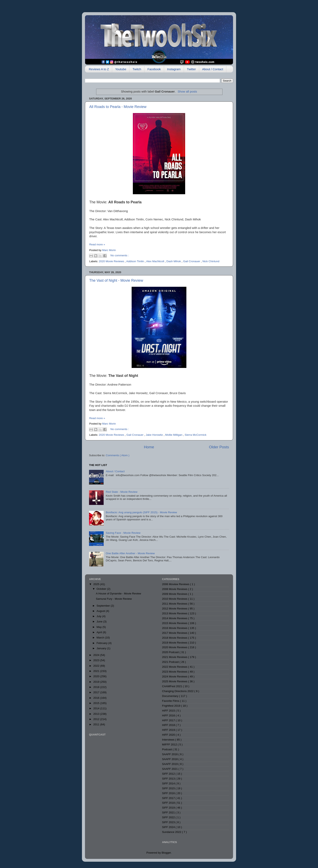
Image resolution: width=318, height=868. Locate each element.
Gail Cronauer (192, 261)
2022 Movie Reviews (175, 667)
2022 (97, 666)
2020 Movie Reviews (112, 261)
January (102, 648)
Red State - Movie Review (121, 492)
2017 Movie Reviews (175, 633)
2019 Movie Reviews (175, 643)
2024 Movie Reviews (175, 677)
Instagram (174, 69)
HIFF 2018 (169, 725)
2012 (97, 719)
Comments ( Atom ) (118, 455)
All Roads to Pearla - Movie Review (118, 107)
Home (149, 447)
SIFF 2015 (169, 788)
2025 (97, 584)
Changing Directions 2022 (178, 691)
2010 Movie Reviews (175, 599)
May (99, 627)
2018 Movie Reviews (175, 638)
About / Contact (213, 69)
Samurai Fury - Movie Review (114, 599)
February (102, 643)
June (100, 622)
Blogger (166, 853)
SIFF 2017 (169, 798)
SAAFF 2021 (170, 769)
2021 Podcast (171, 662)
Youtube (121, 69)
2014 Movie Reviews (175, 618)
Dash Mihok (174, 261)
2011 (97, 724)
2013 (97, 714)
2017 (97, 692)
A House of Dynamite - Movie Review (119, 594)
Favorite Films (171, 701)
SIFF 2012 (169, 774)
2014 (97, 708)
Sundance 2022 (172, 832)
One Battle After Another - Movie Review (130, 553)
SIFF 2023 (169, 822)
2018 (97, 687)
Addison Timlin (135, 261)
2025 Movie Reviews (175, 681)
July (99, 616)
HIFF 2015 (169, 711)
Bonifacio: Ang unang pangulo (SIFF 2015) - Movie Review (141, 512)
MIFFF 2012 (170, 745)
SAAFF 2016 (170, 754)
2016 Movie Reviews (175, 628)
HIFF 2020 (169, 735)
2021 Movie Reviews (175, 657)
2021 (97, 671)
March (101, 638)
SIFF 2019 (169, 808)
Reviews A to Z (99, 69)
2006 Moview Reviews (176, 584)
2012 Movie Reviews (175, 609)
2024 (97, 655)
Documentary (171, 696)
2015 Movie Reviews (175, 623)
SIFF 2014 (169, 783)
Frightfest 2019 (172, 706)
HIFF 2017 (169, 720)
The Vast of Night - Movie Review (116, 280)
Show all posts (187, 92)
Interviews (169, 740)
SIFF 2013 (169, 779)
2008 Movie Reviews (175, 589)
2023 (97, 660)
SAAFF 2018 (170, 759)
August (101, 611)
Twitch (137, 69)
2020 (97, 676)
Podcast (167, 749)
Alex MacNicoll (156, 261)
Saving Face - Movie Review (123, 533)
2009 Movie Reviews (175, 594)
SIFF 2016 (169, 793)
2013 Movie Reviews (175, 613)
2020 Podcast (171, 652)
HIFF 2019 (169, 730)
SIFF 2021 (169, 812)
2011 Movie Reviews (175, 604)
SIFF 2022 (169, 817)
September (104, 606)
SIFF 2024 (169, 827)
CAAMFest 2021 (172, 686)
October (102, 589)
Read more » (97, 244)
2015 (97, 703)
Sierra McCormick (196, 435)
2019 (97, 682)
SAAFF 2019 (170, 764)
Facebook (154, 69)
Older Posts (219, 447)
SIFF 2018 (169, 803)
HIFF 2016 (169, 715)
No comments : (120, 255)
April (100, 632)
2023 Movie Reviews (175, 672)
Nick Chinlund (211, 261)
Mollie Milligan (174, 435)
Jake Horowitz (155, 435)
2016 (97, 698)
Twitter (191, 69)
